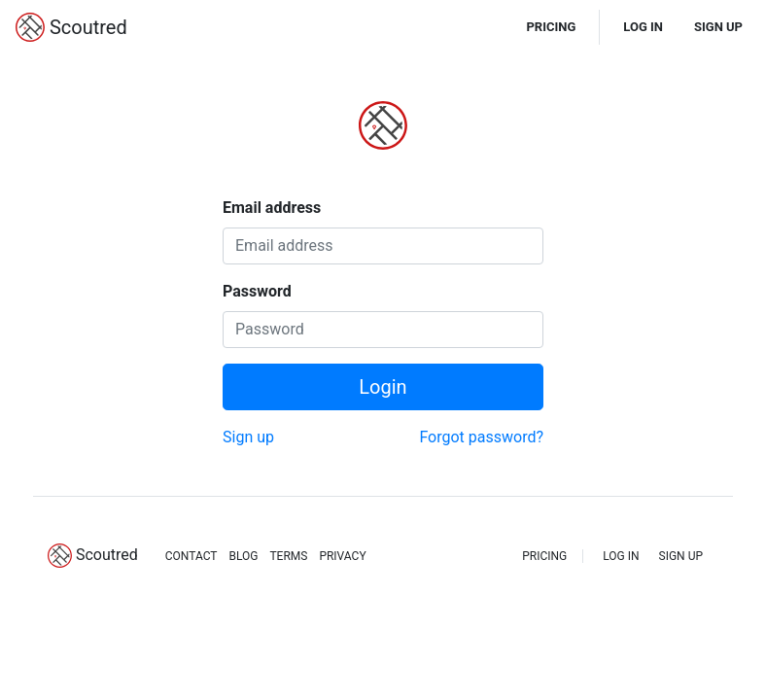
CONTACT (191, 556)
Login (383, 387)
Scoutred (71, 27)
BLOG (243, 556)
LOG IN (643, 27)
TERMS (288, 556)
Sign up (248, 437)
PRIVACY (342, 556)
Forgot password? (481, 437)
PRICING (551, 27)
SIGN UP (718, 27)
